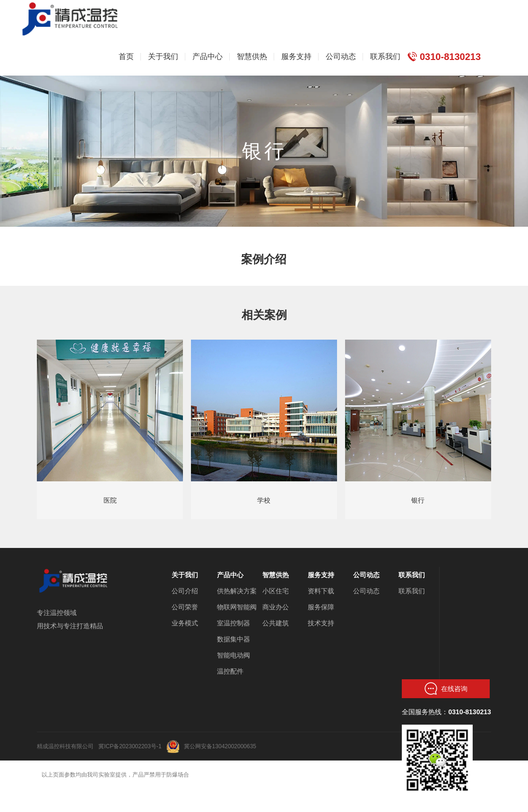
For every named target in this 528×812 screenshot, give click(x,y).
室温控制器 (234, 623)
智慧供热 (276, 575)
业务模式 (185, 623)
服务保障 (321, 607)
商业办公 (276, 607)
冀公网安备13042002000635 (220, 746)
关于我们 (185, 575)
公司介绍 (185, 591)
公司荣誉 (185, 607)
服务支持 (321, 575)
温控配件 (230, 671)
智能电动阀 (234, 655)
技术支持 (321, 623)
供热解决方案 (237, 591)
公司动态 (366, 575)
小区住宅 (276, 591)
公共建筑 (276, 623)
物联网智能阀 (237, 607)
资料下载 (321, 591)
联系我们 (412, 575)
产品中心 (230, 575)
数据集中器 (234, 639)
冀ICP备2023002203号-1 (130, 746)
